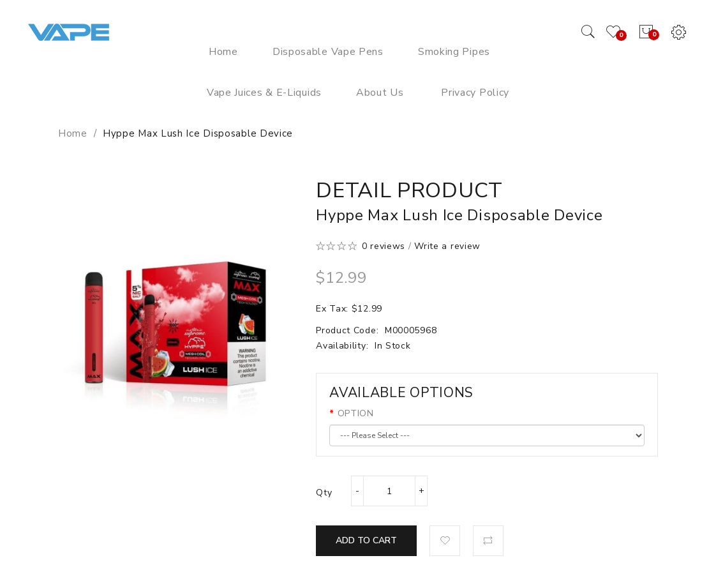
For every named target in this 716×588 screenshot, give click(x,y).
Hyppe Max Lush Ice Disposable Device (198, 133)
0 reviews (384, 246)
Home (73, 133)
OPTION (356, 413)
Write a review (447, 246)
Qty (324, 493)
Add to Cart (366, 540)
